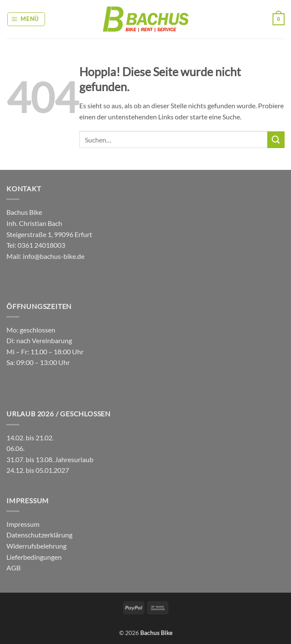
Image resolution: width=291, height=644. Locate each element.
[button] (26, 19)
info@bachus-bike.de (54, 256)
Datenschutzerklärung (39, 535)
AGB (13, 568)
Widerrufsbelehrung (36, 546)
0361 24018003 (41, 245)
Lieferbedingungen (34, 557)
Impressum (23, 524)
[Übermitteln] (276, 140)
